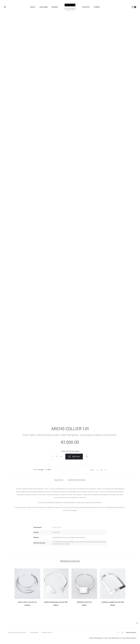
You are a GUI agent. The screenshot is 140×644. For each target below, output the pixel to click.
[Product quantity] (57, 457)
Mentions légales (47, 632)
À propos (97, 7)
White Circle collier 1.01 (27, 602)
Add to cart (74, 457)
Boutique (55, 7)
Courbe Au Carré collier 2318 (113, 602)
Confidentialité (34, 632)
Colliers (41, 470)
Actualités (86, 7)
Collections (44, 7)
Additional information (77, 480)
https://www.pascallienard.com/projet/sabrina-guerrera (120, 638)
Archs (49, 470)
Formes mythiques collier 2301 (56, 602)
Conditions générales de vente (17, 632)
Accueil (33, 7)
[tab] (59, 480)
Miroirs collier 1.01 (84, 602)
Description (59, 480)
